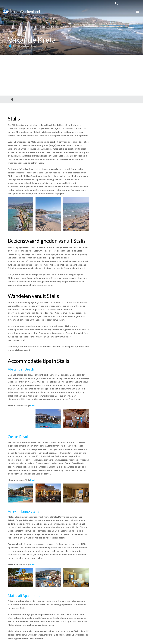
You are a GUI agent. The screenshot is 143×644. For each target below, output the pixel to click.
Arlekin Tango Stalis (23, 511)
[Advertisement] (71, 75)
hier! (33, 406)
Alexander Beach (21, 369)
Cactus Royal (18, 437)
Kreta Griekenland (21, 12)
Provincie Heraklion (25, 46)
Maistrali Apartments (25, 596)
